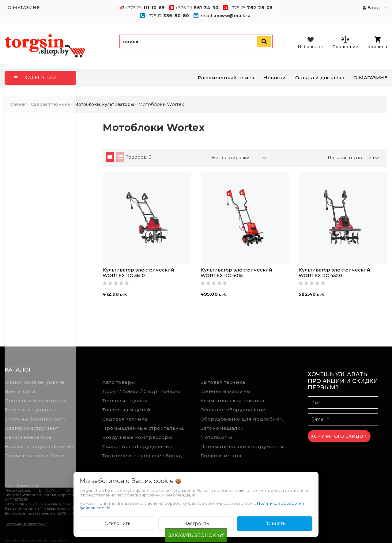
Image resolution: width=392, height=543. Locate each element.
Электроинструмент (32, 428)
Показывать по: (345, 158)
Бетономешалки (222, 428)
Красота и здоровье (31, 410)
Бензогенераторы (29, 437)
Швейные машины (226, 391)
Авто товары (119, 382)
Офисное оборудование (233, 410)
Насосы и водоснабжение (40, 446)
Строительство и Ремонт (37, 456)
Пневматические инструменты (242, 446)
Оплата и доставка (320, 78)
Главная (18, 104)
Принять (275, 523)
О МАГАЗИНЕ (370, 78)
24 (375, 158)
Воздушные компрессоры (137, 437)
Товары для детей (126, 410)
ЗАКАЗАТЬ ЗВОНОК (192, 535)
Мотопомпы (216, 437)
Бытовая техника (223, 382)
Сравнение (345, 42)
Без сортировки (239, 158)
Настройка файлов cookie (26, 524)
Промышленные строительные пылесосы (147, 428)
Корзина (377, 43)
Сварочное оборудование (137, 446)
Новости (275, 78)
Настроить (196, 523)
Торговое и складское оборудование (147, 456)
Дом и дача (20, 391)
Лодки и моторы (222, 456)
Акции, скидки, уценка (35, 382)
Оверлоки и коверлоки (36, 401)
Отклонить (117, 523)
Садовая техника (125, 419)
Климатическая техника (232, 401)
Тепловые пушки (125, 401)
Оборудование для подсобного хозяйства (245, 419)
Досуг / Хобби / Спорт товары (141, 391)
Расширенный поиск (226, 78)
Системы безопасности (36, 419)
